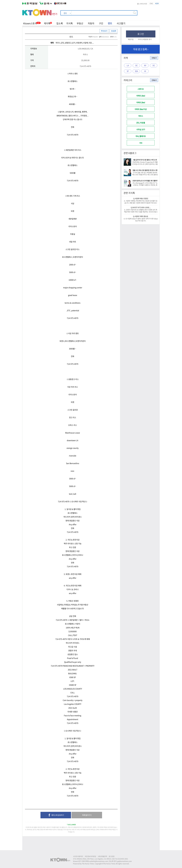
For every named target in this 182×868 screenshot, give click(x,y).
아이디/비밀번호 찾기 (145, 39)
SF (128, 71)
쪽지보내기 (104, 31)
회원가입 (131, 39)
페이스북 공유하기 (56, 815)
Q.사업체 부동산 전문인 (141, 199)
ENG (151, 3)
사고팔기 (121, 23)
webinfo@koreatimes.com (99, 861)
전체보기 (154, 58)
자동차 (91, 23)
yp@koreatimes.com (124, 861)
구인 (101, 23)
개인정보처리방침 (90, 856)
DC (154, 65)
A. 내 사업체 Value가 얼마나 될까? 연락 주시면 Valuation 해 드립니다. (141, 220)
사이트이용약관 (78, 856)
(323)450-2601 (123, 859)
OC (136, 65)
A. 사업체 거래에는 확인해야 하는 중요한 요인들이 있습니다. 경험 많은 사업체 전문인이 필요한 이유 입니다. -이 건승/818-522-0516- (141, 203)
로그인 (141, 34)
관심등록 (114, 31)
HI (145, 71)
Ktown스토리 (30, 23)
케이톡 (48, 23)
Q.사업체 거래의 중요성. (141, 216)
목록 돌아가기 (87, 815)
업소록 (60, 23)
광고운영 (112, 856)
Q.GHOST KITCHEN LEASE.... (141, 207)
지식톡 (70, 23)
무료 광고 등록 (141, 49)
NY (145, 65)
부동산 (80, 23)
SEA (136, 71)
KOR (157, 3)
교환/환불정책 (102, 856)
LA (128, 65)
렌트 (110, 23)
